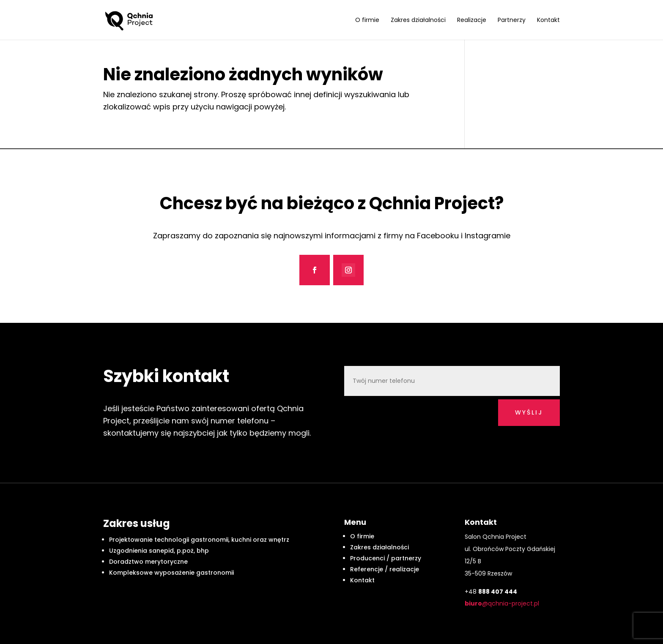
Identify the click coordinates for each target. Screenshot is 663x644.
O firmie (367, 20)
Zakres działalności (418, 20)
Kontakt (548, 20)
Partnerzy (512, 20)
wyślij (529, 412)
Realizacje (472, 20)
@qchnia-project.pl (502, 603)
